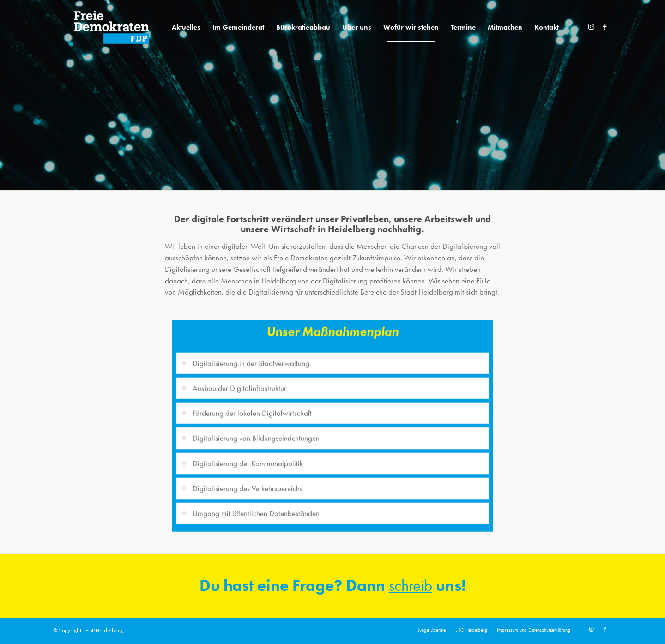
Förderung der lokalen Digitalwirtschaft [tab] (246, 408)
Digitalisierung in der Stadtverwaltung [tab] (245, 358)
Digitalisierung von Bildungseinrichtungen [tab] (250, 433)
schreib (411, 586)
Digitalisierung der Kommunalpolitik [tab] (242, 458)
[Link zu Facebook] (605, 27)
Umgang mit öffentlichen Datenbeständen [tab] (250, 508)
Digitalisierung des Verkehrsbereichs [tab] (242, 483)
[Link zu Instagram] (591, 27)
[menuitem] (186, 27)
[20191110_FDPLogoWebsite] (112, 27)
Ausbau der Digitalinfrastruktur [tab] (234, 383)
